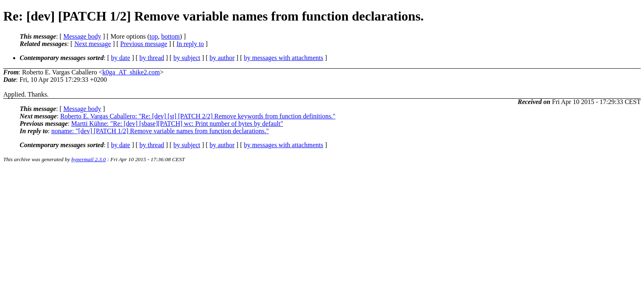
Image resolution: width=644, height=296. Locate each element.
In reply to (190, 44)
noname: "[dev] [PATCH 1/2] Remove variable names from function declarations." (160, 131)
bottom (170, 36)
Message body (82, 36)
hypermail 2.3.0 (89, 159)
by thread (152, 58)
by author (222, 58)
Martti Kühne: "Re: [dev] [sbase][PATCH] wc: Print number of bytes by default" (177, 124)
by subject (187, 58)
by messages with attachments (284, 58)
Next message (93, 44)
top (154, 36)
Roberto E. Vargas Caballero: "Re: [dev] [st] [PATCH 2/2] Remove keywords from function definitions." (198, 116)
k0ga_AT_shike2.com (131, 72)
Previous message (144, 44)
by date (121, 58)
